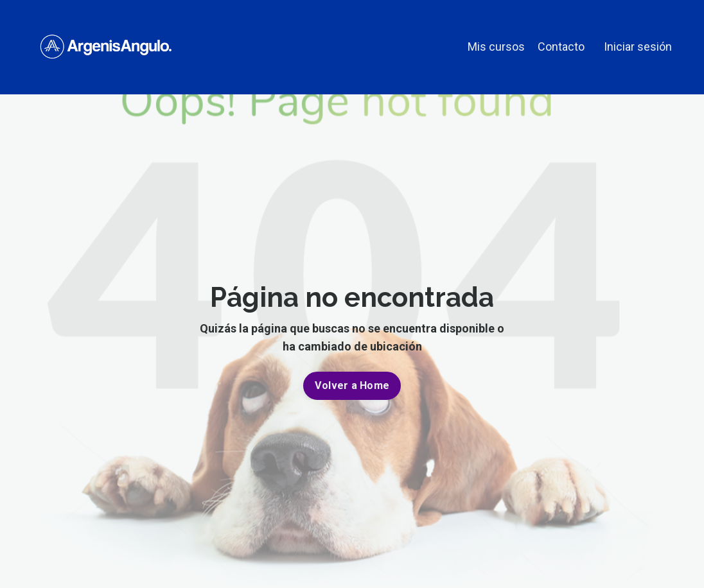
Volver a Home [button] (352, 385)
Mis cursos (496, 47)
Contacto (561, 47)
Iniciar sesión (638, 47)
